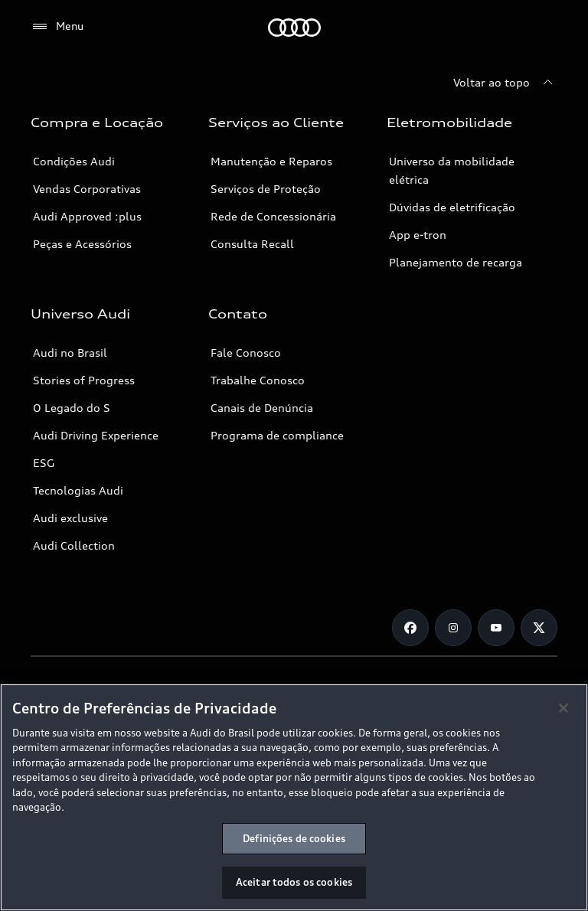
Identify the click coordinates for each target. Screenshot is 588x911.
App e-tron (418, 235)
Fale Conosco (246, 353)
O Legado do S (72, 408)
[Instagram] (453, 628)
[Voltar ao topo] (505, 83)
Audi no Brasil (70, 353)
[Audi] (294, 28)
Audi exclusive (70, 518)
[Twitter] (539, 628)
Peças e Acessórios (82, 244)
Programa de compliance (277, 435)
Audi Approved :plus (87, 216)
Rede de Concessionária (273, 216)
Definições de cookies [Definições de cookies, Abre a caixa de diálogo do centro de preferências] (294, 838)
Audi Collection (74, 545)
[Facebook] (410, 628)
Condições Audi (74, 161)
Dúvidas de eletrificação (452, 207)
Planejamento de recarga (456, 262)
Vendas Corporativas (87, 189)
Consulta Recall (252, 244)
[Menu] (57, 27)
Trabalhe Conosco (258, 380)
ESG (44, 463)
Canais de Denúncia (262, 408)
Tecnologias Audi (78, 490)
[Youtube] (496, 628)
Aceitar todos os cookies (294, 883)
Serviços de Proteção (266, 189)
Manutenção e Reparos (271, 161)
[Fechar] (563, 708)
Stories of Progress (84, 380)
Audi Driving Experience (96, 435)
